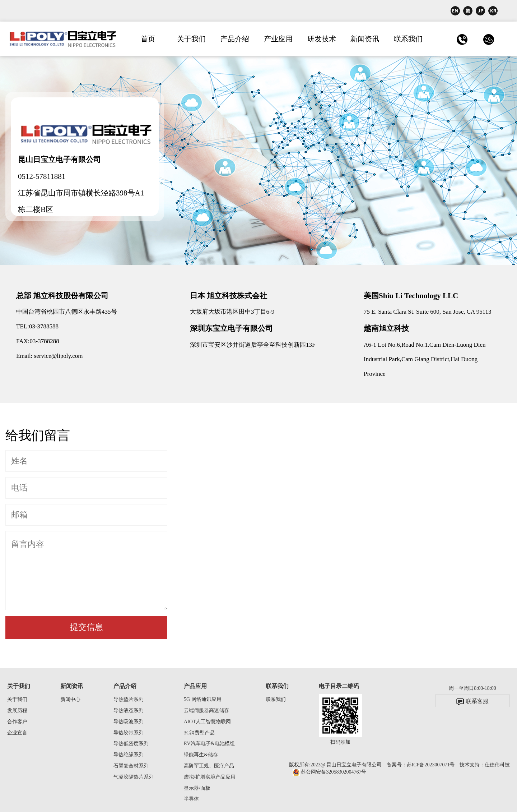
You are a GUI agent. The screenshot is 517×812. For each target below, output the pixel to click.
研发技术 (322, 39)
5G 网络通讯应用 (203, 699)
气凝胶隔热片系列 (134, 777)
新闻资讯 (365, 39)
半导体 (191, 799)
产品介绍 (235, 39)
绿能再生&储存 (201, 755)
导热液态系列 (129, 710)
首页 (148, 39)
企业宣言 (17, 733)
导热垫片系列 (129, 699)
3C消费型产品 (199, 733)
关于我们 (191, 39)
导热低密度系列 (131, 744)
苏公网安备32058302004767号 (330, 772)
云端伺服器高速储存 (206, 710)
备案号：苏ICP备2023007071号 (421, 765)
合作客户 (17, 722)
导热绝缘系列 (129, 755)
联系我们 (408, 39)
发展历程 (17, 710)
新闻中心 (70, 699)
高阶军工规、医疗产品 (209, 766)
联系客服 (472, 702)
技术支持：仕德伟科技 (485, 765)
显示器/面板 (197, 788)
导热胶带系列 (129, 733)
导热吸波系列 (129, 722)
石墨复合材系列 (131, 766)
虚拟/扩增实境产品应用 (210, 777)
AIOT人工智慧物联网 (207, 722)
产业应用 (278, 39)
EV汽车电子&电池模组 (209, 744)
